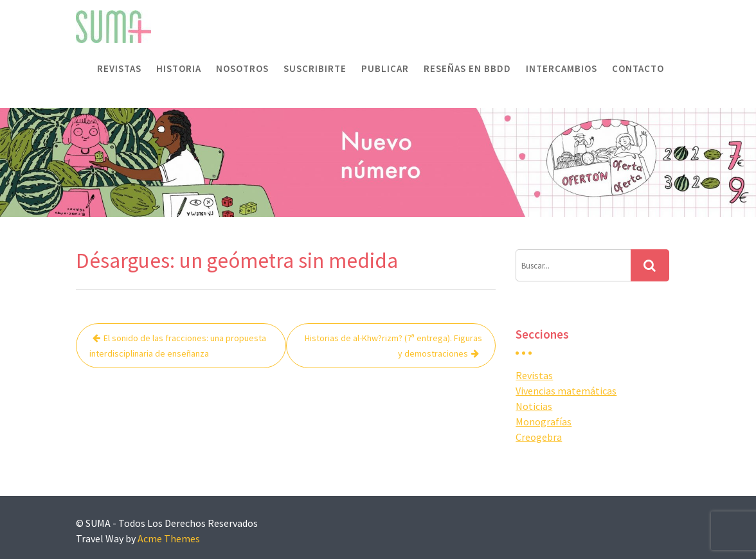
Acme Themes (169, 538)
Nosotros (242, 68)
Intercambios (562, 68)
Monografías (544, 421)
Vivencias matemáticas (566, 391)
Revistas (119, 68)
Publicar (385, 68)
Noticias (534, 406)
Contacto (638, 68)
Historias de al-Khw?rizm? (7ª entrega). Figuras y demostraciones (393, 346)
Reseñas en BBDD (467, 68)
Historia (179, 68)
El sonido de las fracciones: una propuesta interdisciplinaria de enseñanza (178, 346)
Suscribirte (315, 68)
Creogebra (539, 437)
